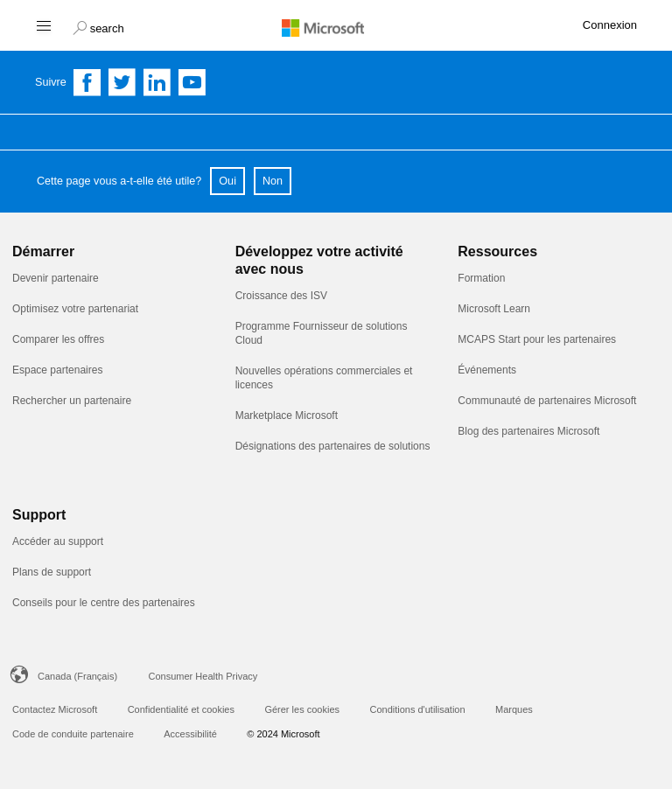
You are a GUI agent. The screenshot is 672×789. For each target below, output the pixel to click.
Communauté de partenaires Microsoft (547, 401)
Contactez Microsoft (55, 709)
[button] (98, 26)
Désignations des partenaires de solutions (333, 446)
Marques (514, 709)
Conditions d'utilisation (417, 709)
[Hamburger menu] (42, 25)
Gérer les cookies (302, 709)
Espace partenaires (57, 370)
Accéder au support (58, 541)
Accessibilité (190, 734)
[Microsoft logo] (336, 27)
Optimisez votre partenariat (75, 309)
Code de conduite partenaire (73, 734)
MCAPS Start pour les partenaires (537, 339)
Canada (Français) (77, 676)
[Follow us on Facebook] (87, 82)
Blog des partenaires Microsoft (528, 431)
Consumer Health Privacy (203, 676)
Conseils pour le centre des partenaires (104, 603)
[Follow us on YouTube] (192, 82)
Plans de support (52, 572)
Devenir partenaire (56, 278)
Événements (487, 370)
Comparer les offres (58, 339)
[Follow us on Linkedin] (157, 82)
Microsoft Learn (494, 309)
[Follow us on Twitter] (122, 82)
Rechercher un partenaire (72, 401)
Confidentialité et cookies (181, 709)
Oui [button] (227, 181)
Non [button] (273, 181)
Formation (481, 278)
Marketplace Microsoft (287, 415)
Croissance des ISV (281, 296)
